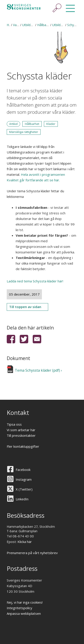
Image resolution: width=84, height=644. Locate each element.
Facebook (23, 470)
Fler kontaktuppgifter (23, 446)
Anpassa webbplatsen (24, 613)
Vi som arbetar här (21, 430)
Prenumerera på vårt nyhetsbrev (32, 553)
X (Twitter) (24, 489)
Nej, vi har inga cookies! (25, 602)
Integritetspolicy (19, 608)
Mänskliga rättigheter (24, 132)
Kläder (51, 124)
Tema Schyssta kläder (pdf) (37, 370)
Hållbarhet (32, 124)
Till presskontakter (21, 435)
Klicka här (25, 542)
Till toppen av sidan (25, 307)
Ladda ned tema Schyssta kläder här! (35, 281)
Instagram (24, 479)
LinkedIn (22, 499)
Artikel (13, 124)
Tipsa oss (14, 424)
